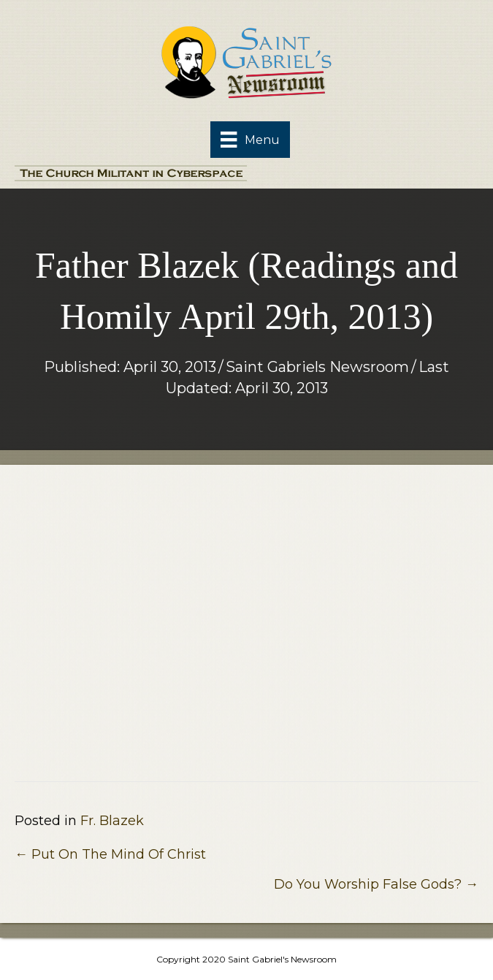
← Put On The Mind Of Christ (110, 854)
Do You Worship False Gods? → (376, 884)
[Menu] (250, 140)
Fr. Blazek (112, 821)
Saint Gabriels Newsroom (317, 367)
